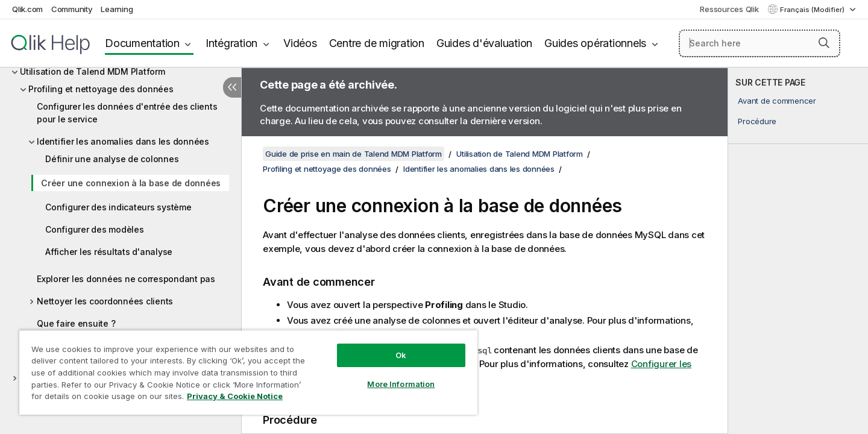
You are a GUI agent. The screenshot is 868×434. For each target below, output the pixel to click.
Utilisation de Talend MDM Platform (93, 71)
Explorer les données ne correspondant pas (126, 279)
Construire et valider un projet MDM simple (116, 351)
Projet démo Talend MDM (72, 378)
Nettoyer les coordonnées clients (105, 301)
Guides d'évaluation (484, 43)
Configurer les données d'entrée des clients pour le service (127, 113)
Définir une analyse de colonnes (112, 159)
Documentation (142, 43)
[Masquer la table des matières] (232, 87)
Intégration (231, 43)
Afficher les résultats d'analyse (109, 252)
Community (72, 9)
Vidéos (300, 43)
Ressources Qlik (729, 9)
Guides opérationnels (595, 43)
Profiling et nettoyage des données (101, 89)
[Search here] (760, 43)
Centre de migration (377, 43)
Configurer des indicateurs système (118, 207)
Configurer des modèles (95, 229)
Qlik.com (27, 9)
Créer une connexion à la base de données (131, 183)
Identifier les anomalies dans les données (123, 141)
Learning (117, 9)
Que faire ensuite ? (76, 323)
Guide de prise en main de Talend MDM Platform (354, 154)
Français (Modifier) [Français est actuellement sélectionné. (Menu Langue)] (813, 10)
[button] (824, 43)
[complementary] (798, 251)
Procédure (757, 121)
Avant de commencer (777, 101)
